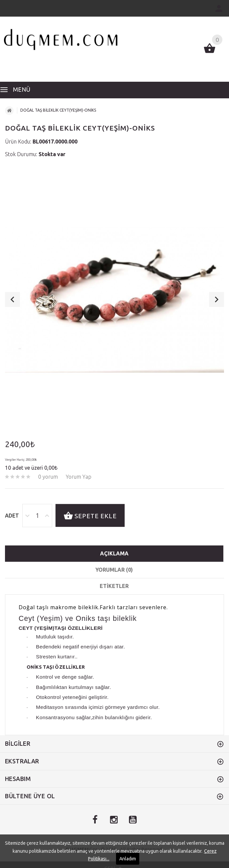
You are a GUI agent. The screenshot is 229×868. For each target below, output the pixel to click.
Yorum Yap (79, 477)
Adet (12, 516)
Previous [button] (12, 299)
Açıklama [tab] (114, 553)
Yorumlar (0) (114, 570)
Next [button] (217, 299)
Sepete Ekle (90, 516)
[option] (114, 300)
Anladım (128, 859)
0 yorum (48, 477)
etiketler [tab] (114, 586)
